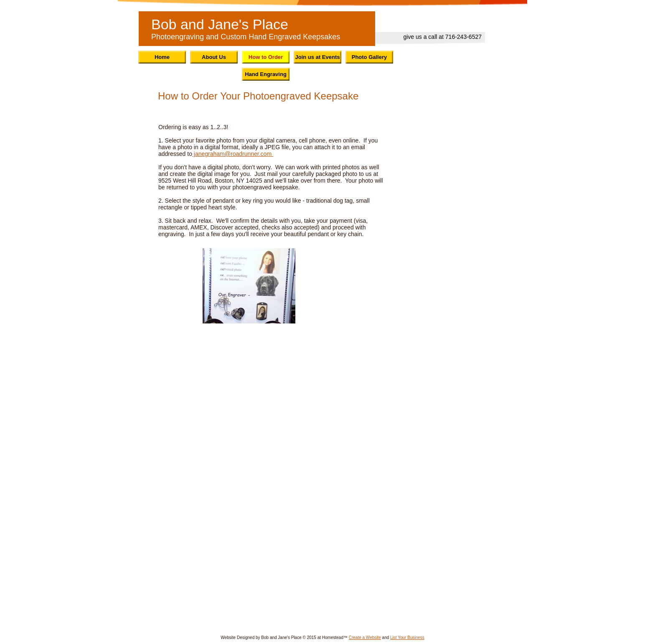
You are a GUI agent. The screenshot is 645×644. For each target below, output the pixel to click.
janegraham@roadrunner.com (233, 154)
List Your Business (407, 638)
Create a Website (365, 638)
